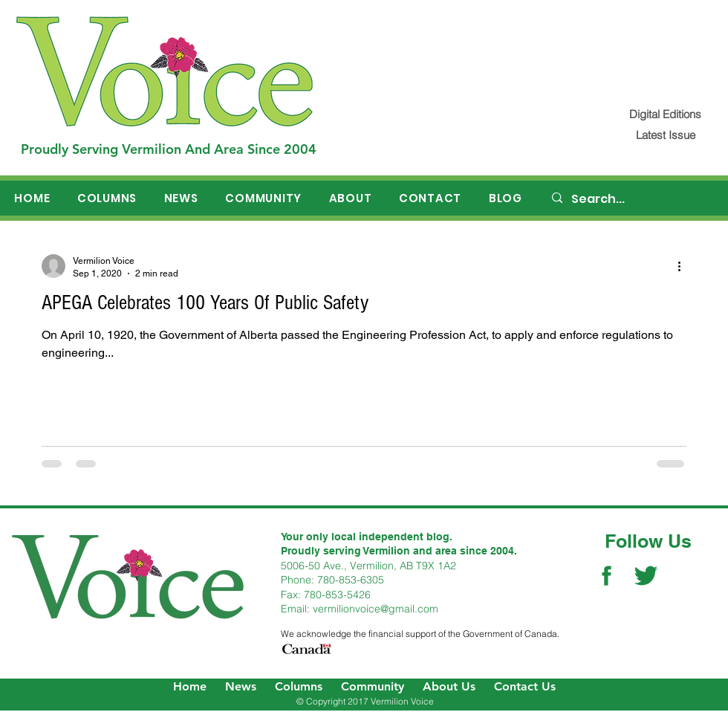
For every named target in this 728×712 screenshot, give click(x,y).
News (241, 686)
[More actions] (684, 266)
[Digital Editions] (665, 114)
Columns (299, 686)
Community (373, 686)
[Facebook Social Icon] (607, 576)
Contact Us (525, 686)
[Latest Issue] (665, 135)
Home (190, 686)
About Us (449, 686)
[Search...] (632, 199)
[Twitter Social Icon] (646, 576)
